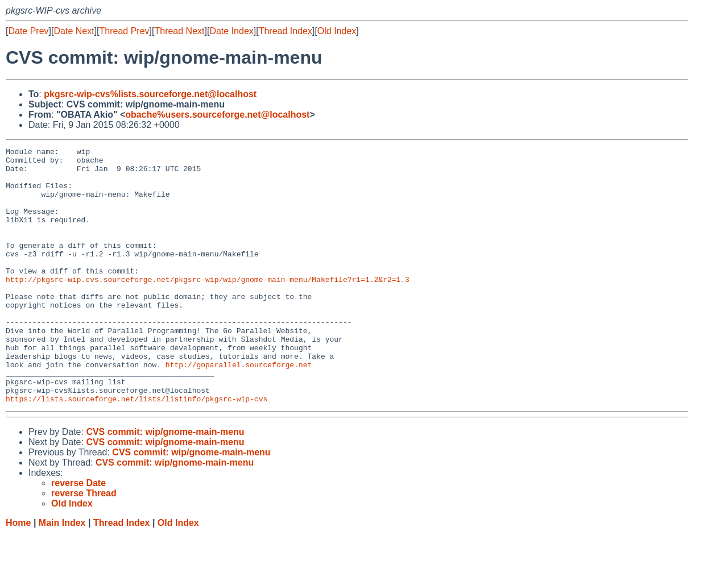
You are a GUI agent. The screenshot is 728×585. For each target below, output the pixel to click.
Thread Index (286, 31)
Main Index (62, 574)
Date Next (74, 31)
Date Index (231, 31)
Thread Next (179, 31)
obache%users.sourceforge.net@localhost (217, 115)
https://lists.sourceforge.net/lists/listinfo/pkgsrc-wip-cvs (136, 450)
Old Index (337, 31)
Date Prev (28, 31)
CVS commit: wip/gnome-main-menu (165, 483)
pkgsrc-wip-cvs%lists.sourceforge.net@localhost (150, 94)
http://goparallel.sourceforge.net (239, 409)
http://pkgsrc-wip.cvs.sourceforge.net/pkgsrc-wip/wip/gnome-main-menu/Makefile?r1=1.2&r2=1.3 (208, 306)
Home (18, 574)
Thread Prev (125, 31)
